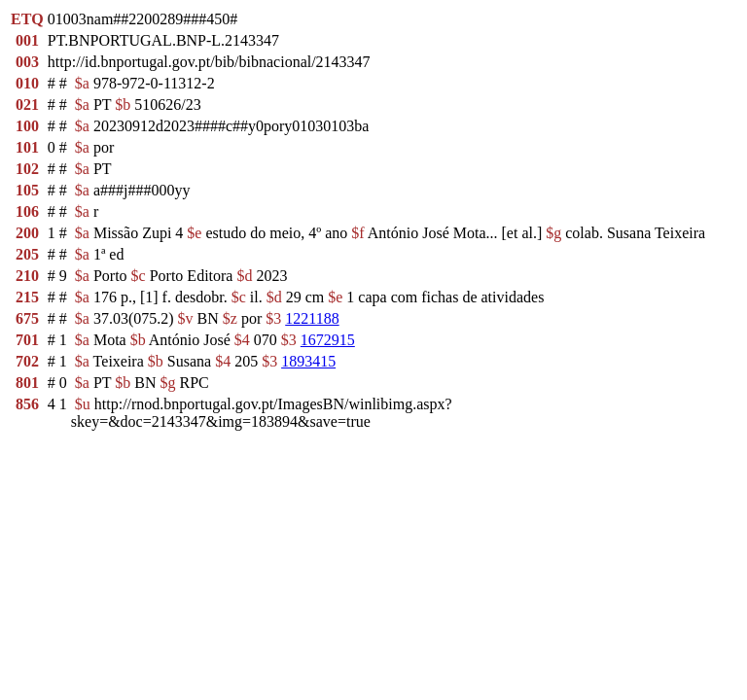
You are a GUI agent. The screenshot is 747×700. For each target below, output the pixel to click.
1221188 (312, 318)
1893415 (308, 361)
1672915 (328, 340)
